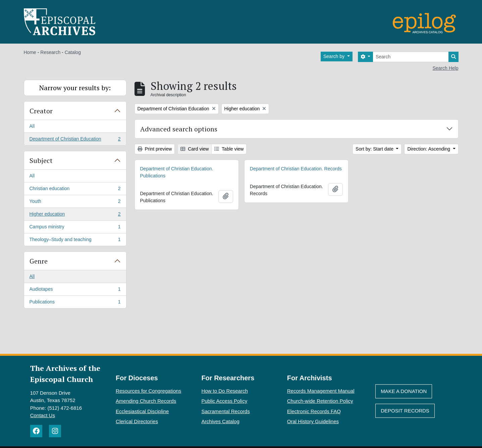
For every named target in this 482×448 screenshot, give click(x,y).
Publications (75, 303)
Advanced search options (179, 129)
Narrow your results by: (75, 88)
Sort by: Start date (375, 149)
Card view (195, 149)
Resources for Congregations (148, 391)
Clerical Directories (137, 421)
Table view (229, 149)
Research (50, 52)
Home (30, 52)
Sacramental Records (225, 411)
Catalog (73, 52)
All (32, 126)
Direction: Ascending (429, 149)
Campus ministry (75, 228)
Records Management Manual (321, 391)
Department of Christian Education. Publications (177, 172)
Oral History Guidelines (313, 421)
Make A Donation (404, 391)
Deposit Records (405, 411)
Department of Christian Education (75, 140)
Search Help (445, 68)
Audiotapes (75, 290)
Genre (39, 261)
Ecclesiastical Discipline (142, 411)
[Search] (411, 57)
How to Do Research (224, 391)
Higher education (75, 215)
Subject (41, 160)
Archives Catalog (220, 421)
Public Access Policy (224, 401)
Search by (335, 56)
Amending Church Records (146, 401)
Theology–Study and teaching (75, 241)
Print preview (155, 149)
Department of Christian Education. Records (296, 169)
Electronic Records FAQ (314, 411)
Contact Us (43, 415)
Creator (41, 111)
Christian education (75, 190)
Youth (75, 203)
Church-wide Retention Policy (320, 401)
